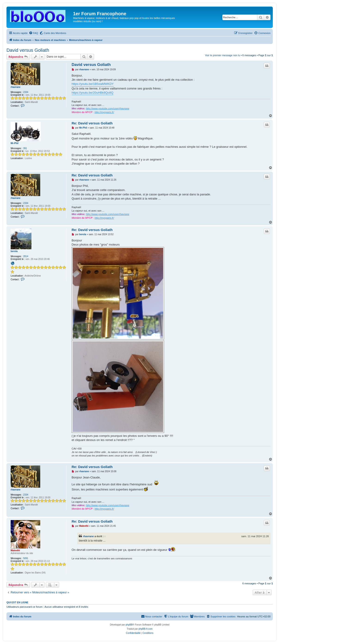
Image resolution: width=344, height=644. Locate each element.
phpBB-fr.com (146, 629)
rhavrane (15, 87)
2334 (26, 92)
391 (25, 148)
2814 (26, 256)
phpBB (129, 625)
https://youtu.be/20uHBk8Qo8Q (93, 93)
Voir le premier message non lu (223, 55)
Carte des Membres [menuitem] (55, 33)
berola (14, 251)
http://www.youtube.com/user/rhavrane (107, 108)
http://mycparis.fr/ (104, 112)
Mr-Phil (15, 143)
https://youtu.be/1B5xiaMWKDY (93, 84)
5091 (26, 558)
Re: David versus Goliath (92, 123)
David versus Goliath (28, 50)
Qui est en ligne (17, 602)
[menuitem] (34, 33)
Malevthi (15, 550)
